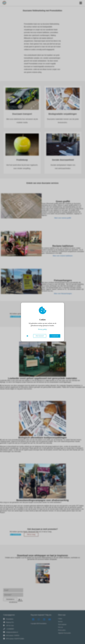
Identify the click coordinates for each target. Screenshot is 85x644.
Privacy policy (42, 329)
